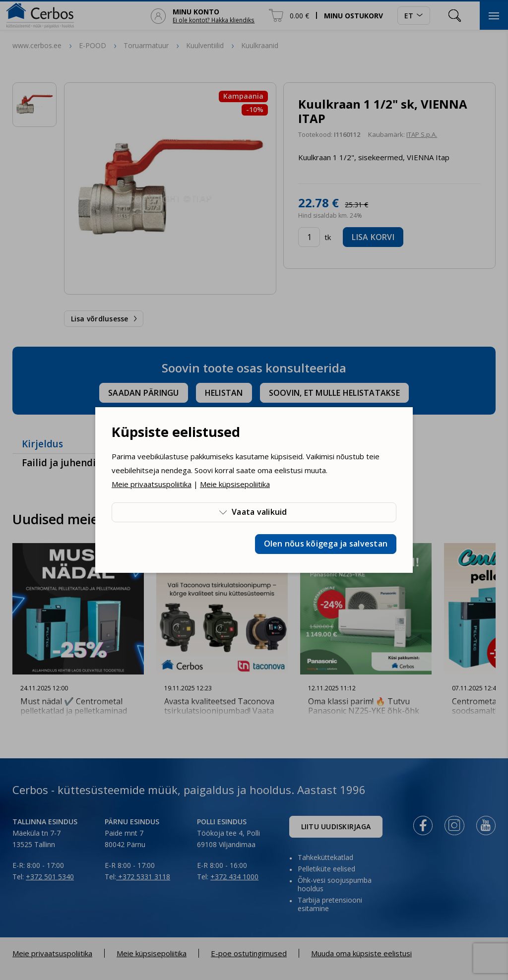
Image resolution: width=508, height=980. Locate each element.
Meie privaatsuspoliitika (152, 484)
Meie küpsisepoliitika (235, 484)
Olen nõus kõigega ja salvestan (326, 544)
